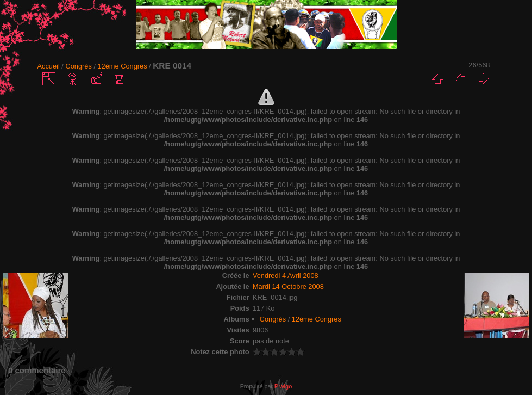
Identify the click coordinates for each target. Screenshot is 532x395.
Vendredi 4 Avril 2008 (286, 276)
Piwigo (283, 386)
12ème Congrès (123, 66)
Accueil (49, 66)
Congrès (78, 66)
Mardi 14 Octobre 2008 (288, 286)
